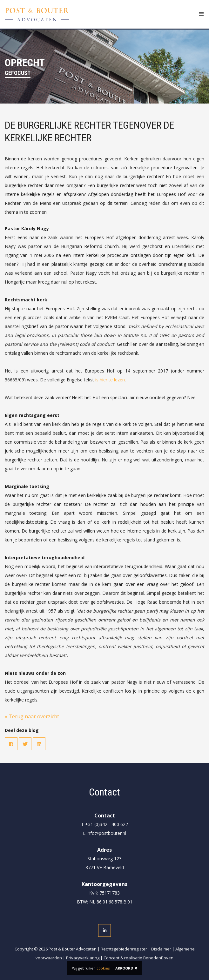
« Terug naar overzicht (32, 716)
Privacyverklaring (83, 958)
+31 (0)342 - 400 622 (107, 824)
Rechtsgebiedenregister (124, 949)
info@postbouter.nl (106, 833)
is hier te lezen (110, 380)
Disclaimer (161, 949)
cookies (103, 968)
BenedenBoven (158, 958)
